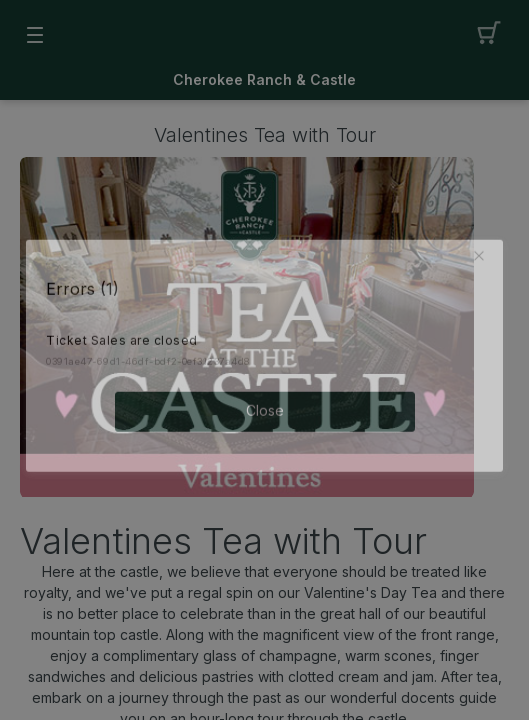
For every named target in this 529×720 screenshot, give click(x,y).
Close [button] (265, 406)
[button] (483, 252)
